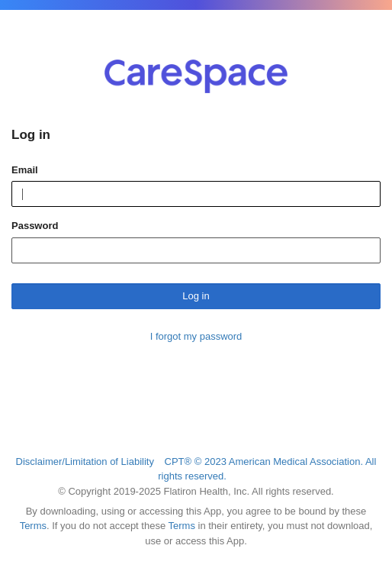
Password (35, 226)
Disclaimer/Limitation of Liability (85, 461)
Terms (33, 526)
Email (25, 170)
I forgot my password (196, 336)
